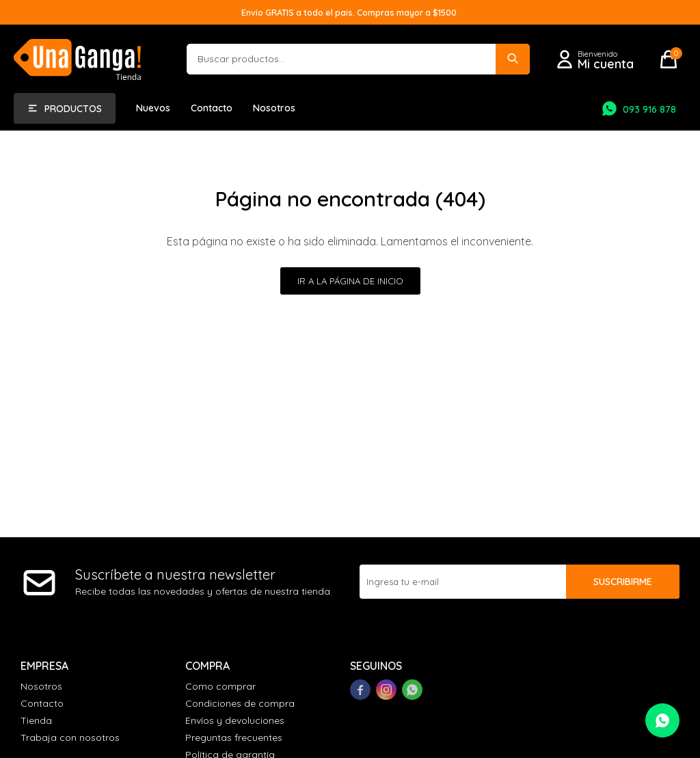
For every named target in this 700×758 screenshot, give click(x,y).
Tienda (36, 720)
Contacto (212, 108)
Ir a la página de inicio (350, 281)
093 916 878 (649, 109)
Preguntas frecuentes (234, 737)
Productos (73, 109)
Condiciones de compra (240, 703)
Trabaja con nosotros (70, 737)
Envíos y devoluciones (235, 720)
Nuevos (153, 108)
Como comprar (220, 686)
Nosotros (274, 108)
